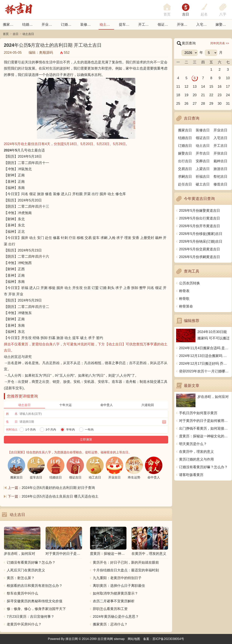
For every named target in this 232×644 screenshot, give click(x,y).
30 (220, 104)
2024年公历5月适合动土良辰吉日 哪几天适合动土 (60, 496)
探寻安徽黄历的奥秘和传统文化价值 (35, 601)
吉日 (186, 14)
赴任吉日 (185, 184)
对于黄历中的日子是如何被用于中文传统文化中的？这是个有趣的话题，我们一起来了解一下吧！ (204, 421)
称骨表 (184, 291)
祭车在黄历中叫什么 (22, 593)
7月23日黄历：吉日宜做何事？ (31, 617)
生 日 (12, 422)
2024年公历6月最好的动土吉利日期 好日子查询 (58, 488)
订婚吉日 (68, 25)
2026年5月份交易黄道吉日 (200, 249)
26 (186, 104)
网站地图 (134, 639)
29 (211, 104)
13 (195, 87)
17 (228, 87)
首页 (6, 34)
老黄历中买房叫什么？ (24, 624)
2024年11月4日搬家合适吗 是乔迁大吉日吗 (204, 348)
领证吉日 (165, 25)
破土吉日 (203, 184)
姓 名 (12, 414)
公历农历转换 (189, 283)
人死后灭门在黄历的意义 (26, 570)
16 (220, 87)
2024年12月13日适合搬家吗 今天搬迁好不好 (204, 356)
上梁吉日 (203, 169)
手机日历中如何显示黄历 (198, 413)
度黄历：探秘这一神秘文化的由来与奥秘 (204, 436)
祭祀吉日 (220, 177)
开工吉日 (145, 25)
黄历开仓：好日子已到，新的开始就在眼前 (126, 562)
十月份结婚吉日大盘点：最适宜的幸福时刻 (126, 570)
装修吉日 (87, 25)
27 (195, 104)
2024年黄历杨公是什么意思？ (116, 617)
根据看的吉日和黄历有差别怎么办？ (35, 586)
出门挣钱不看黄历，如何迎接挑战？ (204, 428)
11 (178, 87)
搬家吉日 (10, 25)
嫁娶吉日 (223, 25)
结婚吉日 (29, 25)
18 (178, 95)
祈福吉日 (203, 177)
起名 (204, 14)
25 (178, 104)
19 (186, 95)
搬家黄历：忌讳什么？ (110, 624)
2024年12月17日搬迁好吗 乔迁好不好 (204, 364)
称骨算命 (186, 306)
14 (203, 87)
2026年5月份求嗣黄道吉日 (200, 257)
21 (203, 95)
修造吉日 (220, 184)
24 (228, 95)
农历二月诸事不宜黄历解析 (114, 601)
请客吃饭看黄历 (191, 475)
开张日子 (184, 25)
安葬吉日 (203, 161)
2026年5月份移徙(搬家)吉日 (201, 234)
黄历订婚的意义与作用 (196, 459)
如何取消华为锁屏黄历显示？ (115, 593)
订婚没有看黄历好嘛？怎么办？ (31, 562)
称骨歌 (184, 299)
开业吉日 (49, 25)
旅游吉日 (220, 169)
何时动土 (12, 429)
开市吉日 (203, 153)
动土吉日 (107, 25)
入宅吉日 (203, 25)
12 (186, 87)
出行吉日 (185, 161)
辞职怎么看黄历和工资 (110, 609)
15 (211, 87)
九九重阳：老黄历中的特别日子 (117, 578)
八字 (223, 14)
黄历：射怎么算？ (21, 578)
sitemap (119, 639)
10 (228, 78)
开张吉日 (220, 153)
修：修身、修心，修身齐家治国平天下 (36, 609)
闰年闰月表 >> (220, 43)
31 (228, 104)
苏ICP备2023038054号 (168, 639)
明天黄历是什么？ (193, 444)
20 (195, 95)
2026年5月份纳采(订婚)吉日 (201, 241)
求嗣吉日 (185, 177)
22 (211, 95)
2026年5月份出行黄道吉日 (200, 218)
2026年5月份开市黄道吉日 (200, 226)
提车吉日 (126, 25)
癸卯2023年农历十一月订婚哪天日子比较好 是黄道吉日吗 (204, 371)
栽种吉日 (220, 161)
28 (203, 104)
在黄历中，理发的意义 (196, 452)
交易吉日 (185, 169)
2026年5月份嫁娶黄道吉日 (200, 211)
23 (220, 95)
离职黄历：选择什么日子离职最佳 (119, 586)
